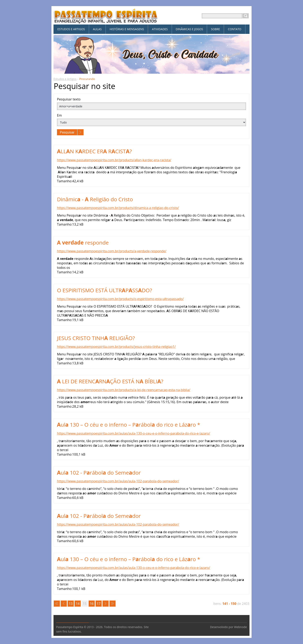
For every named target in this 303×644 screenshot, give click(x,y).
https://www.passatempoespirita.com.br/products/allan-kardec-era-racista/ (114, 160)
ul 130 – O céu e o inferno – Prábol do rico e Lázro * (129, 425)
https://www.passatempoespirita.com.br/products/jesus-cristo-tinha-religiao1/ (116, 347)
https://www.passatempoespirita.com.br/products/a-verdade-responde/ (112, 251)
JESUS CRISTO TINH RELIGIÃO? (96, 338)
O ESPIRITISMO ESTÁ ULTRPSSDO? (105, 290)
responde (83, 242)
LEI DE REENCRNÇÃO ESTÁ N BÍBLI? (110, 381)
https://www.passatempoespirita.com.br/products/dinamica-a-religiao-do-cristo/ (118, 208)
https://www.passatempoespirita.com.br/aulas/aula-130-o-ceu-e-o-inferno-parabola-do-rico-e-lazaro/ (134, 433)
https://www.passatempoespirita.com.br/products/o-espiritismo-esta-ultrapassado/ (120, 299)
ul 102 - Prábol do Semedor (99, 473)
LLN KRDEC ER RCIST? (94, 151)
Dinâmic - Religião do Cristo (95, 199)
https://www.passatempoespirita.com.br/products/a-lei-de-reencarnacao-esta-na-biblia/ (124, 390)
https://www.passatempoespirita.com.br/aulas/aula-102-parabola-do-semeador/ (118, 481)
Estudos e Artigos (65, 79)
